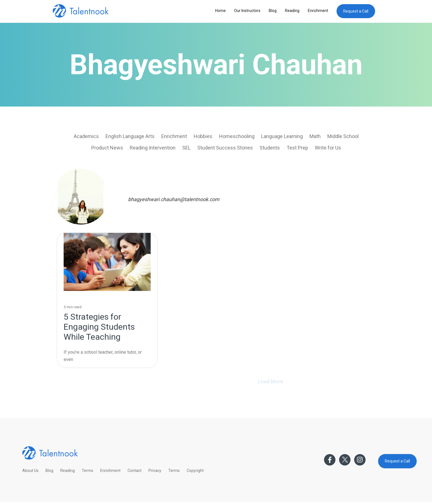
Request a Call (356, 11)
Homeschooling (237, 136)
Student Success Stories (225, 148)
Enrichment (318, 11)
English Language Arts (130, 136)
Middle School (343, 136)
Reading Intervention (153, 148)
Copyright (195, 471)
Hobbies (203, 136)
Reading (292, 11)
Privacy (155, 471)
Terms (87, 471)
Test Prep (297, 148)
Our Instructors (247, 11)
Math (315, 136)
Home (220, 11)
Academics (86, 136)
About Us (30, 471)
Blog (273, 11)
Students (270, 148)
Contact (135, 471)
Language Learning (282, 136)
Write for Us (328, 148)
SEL (186, 148)
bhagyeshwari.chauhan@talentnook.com (174, 199)
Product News (107, 148)
